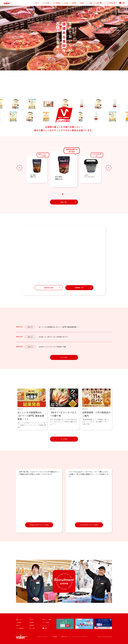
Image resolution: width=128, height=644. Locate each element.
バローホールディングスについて (80, 637)
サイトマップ (46, 625)
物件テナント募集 (47, 619)
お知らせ (37, 3)
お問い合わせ (64, 637)
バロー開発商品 (57, 3)
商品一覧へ (64, 202)
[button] (20, 168)
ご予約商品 (19, 622)
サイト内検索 (46, 622)
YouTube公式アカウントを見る (89, 525)
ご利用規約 (54, 637)
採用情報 (82, 3)
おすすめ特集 (46, 3)
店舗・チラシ (19, 619)
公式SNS (66, 3)
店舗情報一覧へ (79, 288)
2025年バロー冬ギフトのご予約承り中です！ (54, 337)
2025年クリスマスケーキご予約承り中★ (52, 347)
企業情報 (74, 3)
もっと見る (64, 357)
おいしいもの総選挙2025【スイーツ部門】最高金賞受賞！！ (59, 327)
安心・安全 (32, 628)
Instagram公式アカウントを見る (39, 525)
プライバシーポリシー (42, 637)
